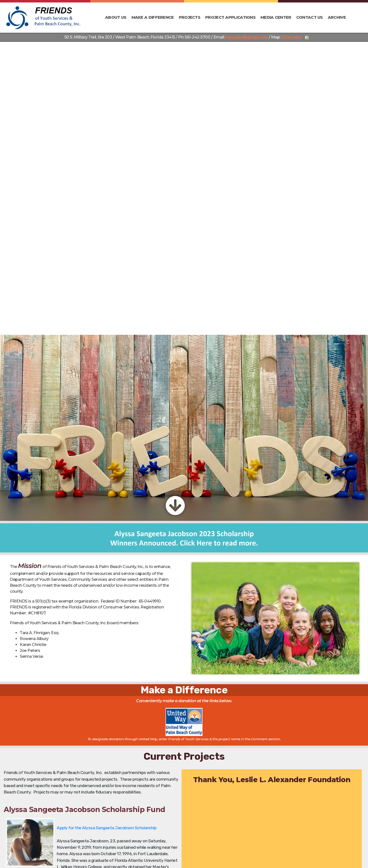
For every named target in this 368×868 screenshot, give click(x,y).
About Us (116, 17)
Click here (291, 37)
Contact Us (310, 17)
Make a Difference (153, 17)
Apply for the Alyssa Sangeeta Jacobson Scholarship (107, 828)
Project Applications (230, 17)
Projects (190, 17)
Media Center (276, 17)
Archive (337, 17)
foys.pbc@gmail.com (247, 37)
